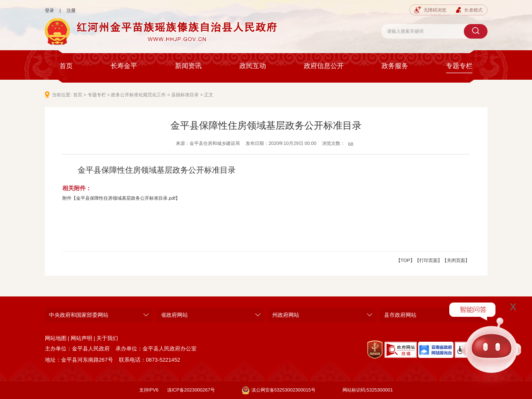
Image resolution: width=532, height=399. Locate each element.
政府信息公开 (324, 66)
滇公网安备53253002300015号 (279, 390)
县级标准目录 (185, 95)
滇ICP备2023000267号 (191, 390)
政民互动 (253, 66)
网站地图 (56, 338)
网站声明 (81, 338)
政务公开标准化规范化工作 (138, 95)
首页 (66, 66)
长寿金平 (124, 66)
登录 (49, 10)
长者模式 (469, 10)
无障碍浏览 (430, 10)
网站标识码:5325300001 (368, 390)
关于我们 (107, 338)
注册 (71, 10)
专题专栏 (459, 66)
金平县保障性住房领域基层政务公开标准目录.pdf (126, 198)
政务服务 (395, 66)
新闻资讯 (188, 66)
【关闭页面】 (456, 260)
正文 (209, 95)
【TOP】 (405, 260)
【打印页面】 (429, 260)
